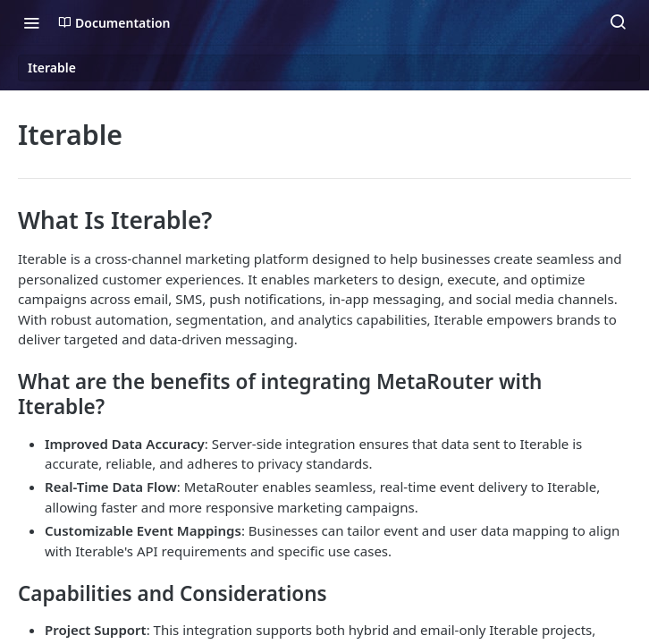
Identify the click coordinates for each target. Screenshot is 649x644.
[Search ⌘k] (618, 22)
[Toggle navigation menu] (31, 22)
